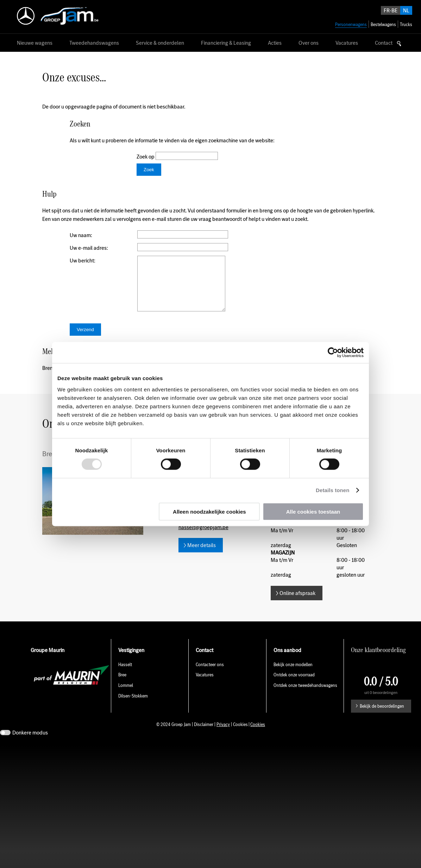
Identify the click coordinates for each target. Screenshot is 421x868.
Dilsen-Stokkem (133, 706)
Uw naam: (81, 235)
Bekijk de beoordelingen (382, 717)
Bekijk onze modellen (293, 675)
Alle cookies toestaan (313, 511)
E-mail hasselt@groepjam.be (203, 534)
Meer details (202, 556)
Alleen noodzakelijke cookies (209, 511)
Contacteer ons (210, 675)
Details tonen (332, 490)
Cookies (258, 735)
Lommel (126, 696)
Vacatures (205, 685)
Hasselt (125, 675)
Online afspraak (297, 604)
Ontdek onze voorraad (294, 685)
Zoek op (146, 157)
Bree (122, 685)
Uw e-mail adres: (89, 248)
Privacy (223, 735)
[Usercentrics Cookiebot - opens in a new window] (333, 353)
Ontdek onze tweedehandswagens (306, 696)
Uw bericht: (83, 261)
